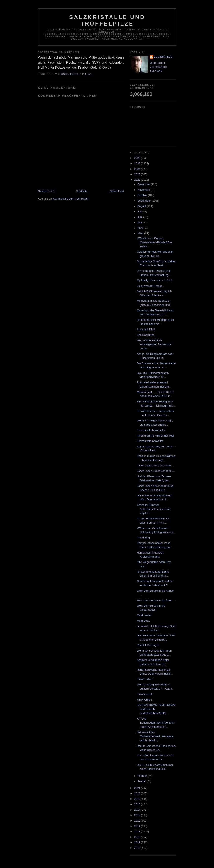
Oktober (143, 195)
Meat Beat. (143, 621)
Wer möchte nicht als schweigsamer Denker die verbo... (154, 344)
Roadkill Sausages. (148, 645)
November (144, 190)
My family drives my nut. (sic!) (155, 280)
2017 (138, 810)
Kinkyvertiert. (145, 700)
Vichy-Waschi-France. (150, 286)
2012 (138, 837)
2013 (138, 831)
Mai (140, 222)
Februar (143, 776)
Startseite (82, 191)
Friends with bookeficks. (151, 430)
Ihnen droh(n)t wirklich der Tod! (155, 436)
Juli (140, 212)
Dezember (144, 184)
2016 (138, 815)
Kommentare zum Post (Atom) (71, 199)
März (141, 233)
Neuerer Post (46, 191)
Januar (142, 781)
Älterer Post (117, 191)
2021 (138, 788)
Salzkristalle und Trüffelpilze (107, 20)
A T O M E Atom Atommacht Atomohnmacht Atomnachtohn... (155, 723)
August (142, 206)
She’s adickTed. (146, 329)
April (141, 228)
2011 (138, 842)
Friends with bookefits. (150, 441)
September (145, 201)
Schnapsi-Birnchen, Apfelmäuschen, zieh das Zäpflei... (153, 509)
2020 (138, 793)
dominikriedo (163, 57)
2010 (138, 848)
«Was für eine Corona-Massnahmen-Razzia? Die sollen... (154, 242)
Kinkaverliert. (145, 694)
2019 (138, 799)
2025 (138, 163)
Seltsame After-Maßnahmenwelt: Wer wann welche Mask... (155, 736)
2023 (138, 174)
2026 (138, 158)
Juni (140, 217)
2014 (138, 826)
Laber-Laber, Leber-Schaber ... (155, 466)
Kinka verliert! (145, 679)
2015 (138, 821)
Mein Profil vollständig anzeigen (158, 67)
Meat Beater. (144, 615)
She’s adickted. (146, 335)
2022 (138, 180)
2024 (138, 169)
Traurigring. (144, 538)
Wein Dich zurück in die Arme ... (156, 600)
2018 (138, 804)
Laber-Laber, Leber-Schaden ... (156, 471)
